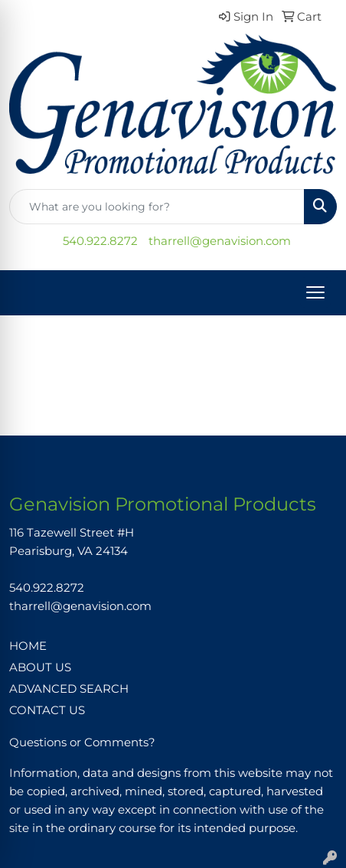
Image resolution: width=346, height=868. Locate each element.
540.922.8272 (100, 241)
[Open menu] (315, 292)
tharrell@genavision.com (220, 241)
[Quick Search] (157, 207)
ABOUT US (40, 667)
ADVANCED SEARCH (69, 689)
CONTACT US (47, 710)
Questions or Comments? (82, 742)
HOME (28, 646)
